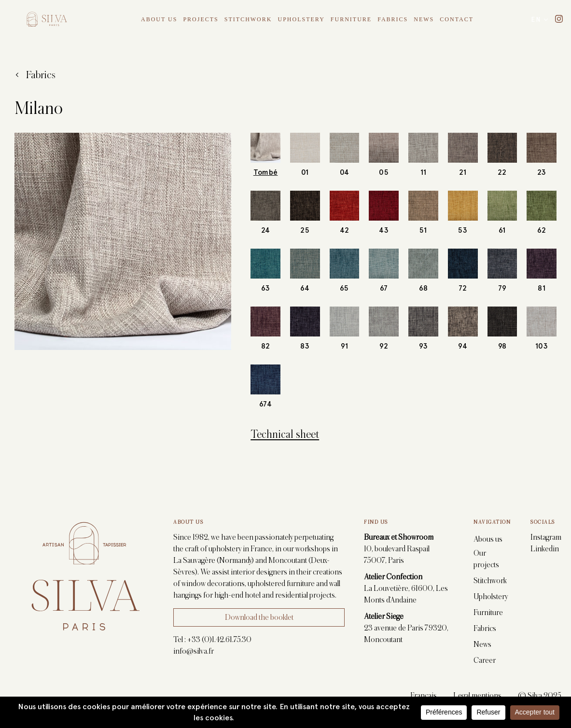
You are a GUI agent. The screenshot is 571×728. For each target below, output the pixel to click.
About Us (159, 19)
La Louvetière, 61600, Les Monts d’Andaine (406, 594)
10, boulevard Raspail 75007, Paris (398, 555)
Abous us (488, 539)
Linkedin (545, 549)
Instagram (546, 537)
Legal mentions (477, 696)
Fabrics (393, 19)
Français (424, 696)
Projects (201, 19)
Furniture (351, 19)
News (424, 19)
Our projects (486, 559)
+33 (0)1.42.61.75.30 (219, 640)
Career (485, 660)
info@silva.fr (194, 651)
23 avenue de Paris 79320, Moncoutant (406, 634)
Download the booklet (259, 617)
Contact (457, 19)
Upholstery (301, 19)
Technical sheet (285, 434)
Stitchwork (248, 19)
